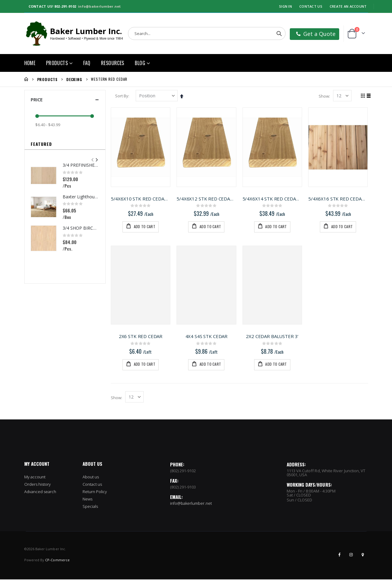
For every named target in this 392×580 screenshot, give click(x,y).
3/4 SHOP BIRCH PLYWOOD (81, 228)
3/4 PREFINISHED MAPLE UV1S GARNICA (81, 165)
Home (26, 79)
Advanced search (40, 492)
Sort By (123, 96)
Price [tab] (65, 100)
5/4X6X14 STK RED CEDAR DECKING (273, 198)
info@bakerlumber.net (99, 6)
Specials (90, 507)
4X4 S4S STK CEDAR (207, 337)
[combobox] (207, 33)
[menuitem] (142, 63)
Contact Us (311, 6)
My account (35, 477)
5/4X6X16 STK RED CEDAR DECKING (338, 198)
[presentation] (96, 160)
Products (47, 80)
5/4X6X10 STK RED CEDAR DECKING (142, 198)
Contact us (92, 485)
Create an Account (348, 6)
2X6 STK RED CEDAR (141, 337)
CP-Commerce (57, 561)
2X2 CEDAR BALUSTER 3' (272, 337)
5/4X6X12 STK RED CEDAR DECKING (207, 198)
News (87, 500)
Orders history (38, 485)
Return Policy (95, 492)
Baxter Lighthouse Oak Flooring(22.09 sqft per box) (81, 197)
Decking (74, 80)
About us (91, 477)
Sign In (285, 6)
